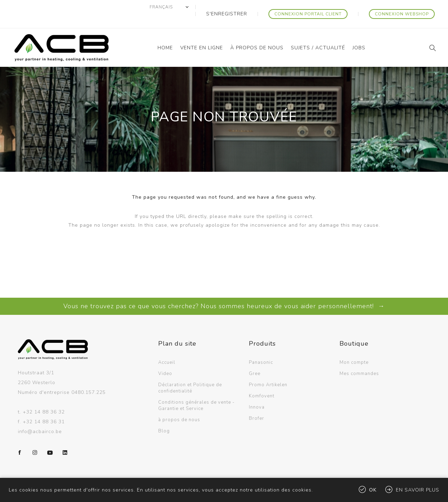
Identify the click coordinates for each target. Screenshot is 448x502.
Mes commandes (359, 360)
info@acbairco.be (40, 418)
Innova (257, 393)
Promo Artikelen (268, 371)
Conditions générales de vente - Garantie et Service (196, 391)
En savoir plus (418, 490)
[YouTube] (50, 439)
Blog (164, 417)
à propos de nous (179, 406)
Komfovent (262, 382)
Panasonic (261, 348)
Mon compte (354, 348)
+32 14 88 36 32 (44, 398)
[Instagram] (35, 439)
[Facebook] (20, 439)
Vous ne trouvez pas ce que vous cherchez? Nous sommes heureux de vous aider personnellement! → (224, 292)
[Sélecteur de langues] (199, 7)
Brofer (257, 404)
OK (373, 490)
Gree (255, 360)
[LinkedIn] (65, 439)
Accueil (167, 348)
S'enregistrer (250, 7)
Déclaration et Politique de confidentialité (190, 374)
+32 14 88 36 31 (44, 408)
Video (165, 360)
